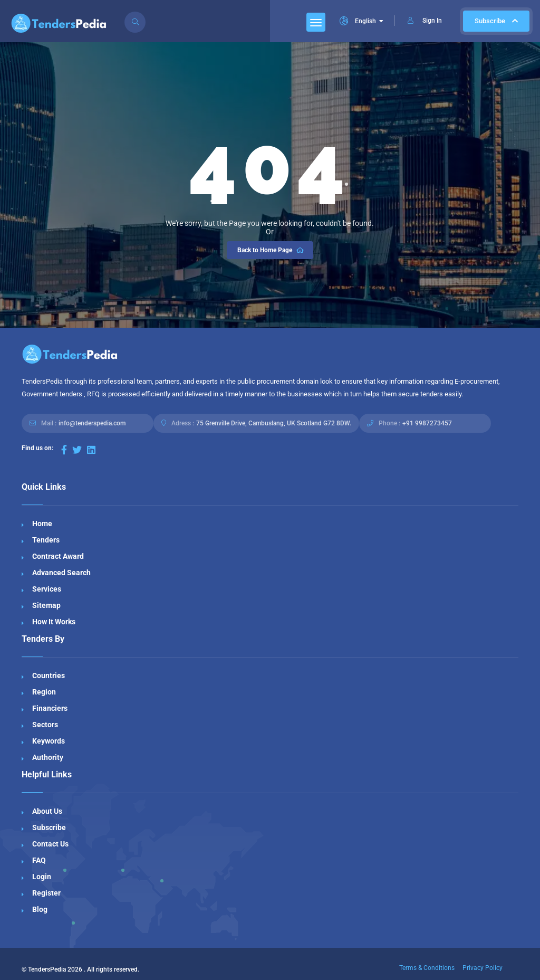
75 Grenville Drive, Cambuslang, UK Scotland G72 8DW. (274, 423)
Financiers (50, 708)
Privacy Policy (483, 968)
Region (44, 692)
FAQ (39, 860)
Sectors (45, 725)
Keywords (49, 741)
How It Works (54, 622)
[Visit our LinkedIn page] (91, 450)
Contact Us (50, 844)
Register (46, 893)
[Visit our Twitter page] (77, 450)
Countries (49, 675)
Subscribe (496, 21)
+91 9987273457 (427, 423)
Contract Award (58, 556)
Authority (48, 757)
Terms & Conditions (427, 968)
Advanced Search (61, 573)
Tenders (46, 540)
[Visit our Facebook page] (64, 450)
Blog (40, 909)
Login (42, 877)
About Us (47, 811)
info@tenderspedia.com (92, 423)
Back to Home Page (271, 250)
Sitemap (46, 605)
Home (42, 524)
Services (47, 589)
